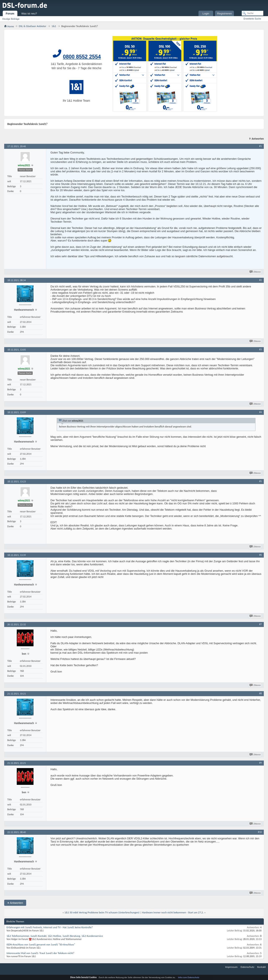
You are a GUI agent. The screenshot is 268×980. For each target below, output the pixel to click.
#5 (260, 481)
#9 (260, 763)
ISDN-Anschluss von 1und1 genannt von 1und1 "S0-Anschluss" (41, 944)
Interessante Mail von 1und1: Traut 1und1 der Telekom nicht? (40, 953)
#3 (260, 349)
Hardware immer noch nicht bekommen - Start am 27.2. (173, 912)
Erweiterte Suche (252, 19)
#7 (260, 624)
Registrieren (224, 14)
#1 (260, 146)
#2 (260, 280)
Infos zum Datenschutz (189, 977)
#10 (260, 832)
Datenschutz (247, 967)
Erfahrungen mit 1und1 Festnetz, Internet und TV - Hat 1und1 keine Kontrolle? (50, 927)
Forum (10, 14)
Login (206, 14)
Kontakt (262, 967)
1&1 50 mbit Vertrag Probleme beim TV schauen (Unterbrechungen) (102, 912)
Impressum (231, 967)
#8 (260, 693)
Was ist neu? (29, 14)
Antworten (15, 903)
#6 (260, 555)
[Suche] (253, 13)
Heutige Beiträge (11, 19)
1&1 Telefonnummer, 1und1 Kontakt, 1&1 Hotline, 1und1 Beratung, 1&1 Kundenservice (55, 936)
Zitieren (255, 272)
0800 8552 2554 (82, 57)
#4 (260, 412)
